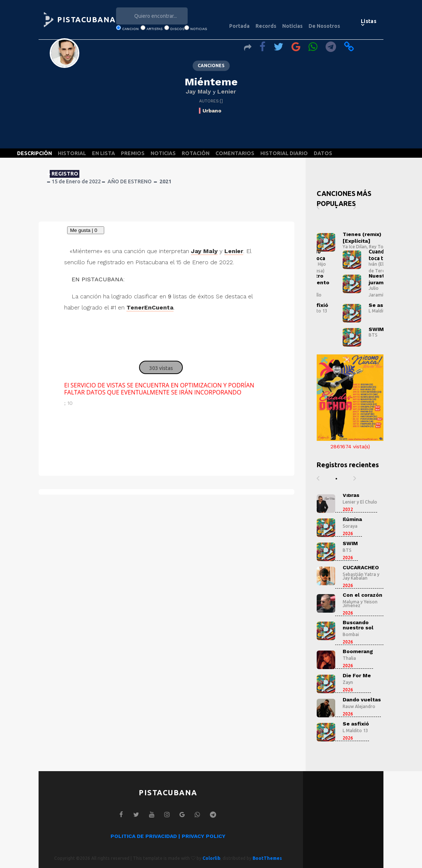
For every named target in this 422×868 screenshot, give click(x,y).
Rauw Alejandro (359, 706)
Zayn (348, 682)
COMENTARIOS (235, 153)
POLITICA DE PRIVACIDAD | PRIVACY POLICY (168, 836)
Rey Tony (379, 247)
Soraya (350, 526)
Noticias (292, 26)
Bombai (351, 634)
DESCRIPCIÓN (34, 153)
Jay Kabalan (355, 578)
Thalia (349, 658)
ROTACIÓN (196, 153)
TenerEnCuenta (150, 307)
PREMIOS (133, 153)
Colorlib (211, 858)
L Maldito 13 (381, 311)
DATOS (323, 153)
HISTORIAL (72, 153)
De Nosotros (324, 26)
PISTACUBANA (86, 19)
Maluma (351, 602)
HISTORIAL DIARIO (284, 153)
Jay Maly (198, 91)
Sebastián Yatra (359, 574)
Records (266, 26)
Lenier (227, 91)
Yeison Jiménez (360, 604)
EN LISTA (103, 153)
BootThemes (267, 858)
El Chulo (369, 502)
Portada (239, 26)
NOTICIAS (163, 153)
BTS (373, 335)
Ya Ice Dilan (355, 247)
